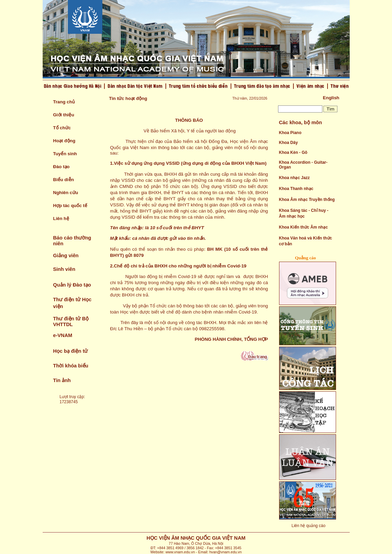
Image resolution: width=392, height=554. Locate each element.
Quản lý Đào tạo (72, 285)
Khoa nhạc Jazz (294, 178)
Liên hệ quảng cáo (309, 526)
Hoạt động (64, 141)
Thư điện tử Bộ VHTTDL (71, 322)
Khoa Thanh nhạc (296, 189)
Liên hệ (61, 218)
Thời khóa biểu (71, 366)
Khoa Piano (290, 133)
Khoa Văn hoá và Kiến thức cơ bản (306, 241)
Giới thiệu (64, 115)
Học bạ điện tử (71, 351)
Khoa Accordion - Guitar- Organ (303, 165)
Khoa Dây (288, 143)
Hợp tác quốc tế (70, 206)
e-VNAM (63, 335)
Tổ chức (62, 128)
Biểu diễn (64, 180)
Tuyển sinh (65, 154)
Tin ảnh (62, 380)
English (331, 98)
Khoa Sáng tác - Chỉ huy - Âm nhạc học (304, 213)
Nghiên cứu (66, 193)
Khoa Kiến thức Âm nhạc (303, 227)
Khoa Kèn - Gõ (293, 152)
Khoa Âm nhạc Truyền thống (307, 200)
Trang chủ (64, 102)
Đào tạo (61, 167)
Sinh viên (64, 269)
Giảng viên (66, 256)
